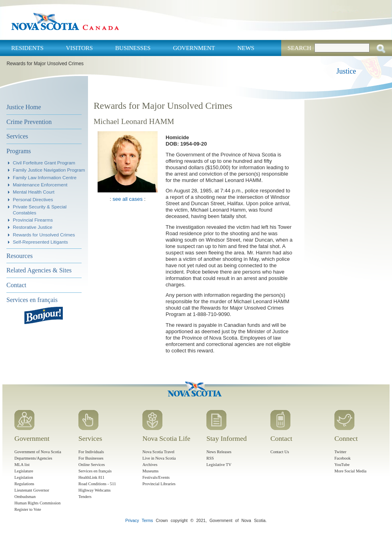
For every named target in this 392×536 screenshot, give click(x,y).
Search (299, 48)
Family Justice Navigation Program (49, 170)
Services (17, 136)
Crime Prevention (29, 122)
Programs (19, 151)
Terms (147, 521)
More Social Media (350, 471)
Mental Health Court (34, 192)
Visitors (79, 48)
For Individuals (91, 452)
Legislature (24, 471)
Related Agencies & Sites (39, 270)
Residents (27, 48)
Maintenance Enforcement (40, 185)
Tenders (85, 497)
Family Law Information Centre (45, 177)
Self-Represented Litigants (40, 242)
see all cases (127, 199)
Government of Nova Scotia (38, 452)
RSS (210, 458)
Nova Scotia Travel (158, 452)
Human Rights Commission (37, 503)
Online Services (92, 465)
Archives (150, 465)
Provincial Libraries (159, 484)
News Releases (219, 452)
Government (194, 48)
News (246, 48)
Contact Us (280, 452)
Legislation (24, 477)
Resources (20, 256)
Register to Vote (28, 509)
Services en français (32, 300)
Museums (150, 471)
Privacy (132, 521)
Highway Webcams (95, 490)
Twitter (340, 452)
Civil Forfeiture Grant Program (44, 163)
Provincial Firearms (33, 220)
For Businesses (91, 458)
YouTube (342, 465)
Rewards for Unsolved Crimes (44, 235)
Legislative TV (219, 465)
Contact (16, 285)
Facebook (342, 458)
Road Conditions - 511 (97, 484)
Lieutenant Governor (32, 490)
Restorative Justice (33, 227)
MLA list (22, 465)
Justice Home (24, 107)
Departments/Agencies (33, 458)
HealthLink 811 (91, 477)
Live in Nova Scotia (159, 458)
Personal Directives (33, 199)
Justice (346, 71)
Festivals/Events (156, 477)
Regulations (24, 484)
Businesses (133, 48)
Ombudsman (25, 497)
